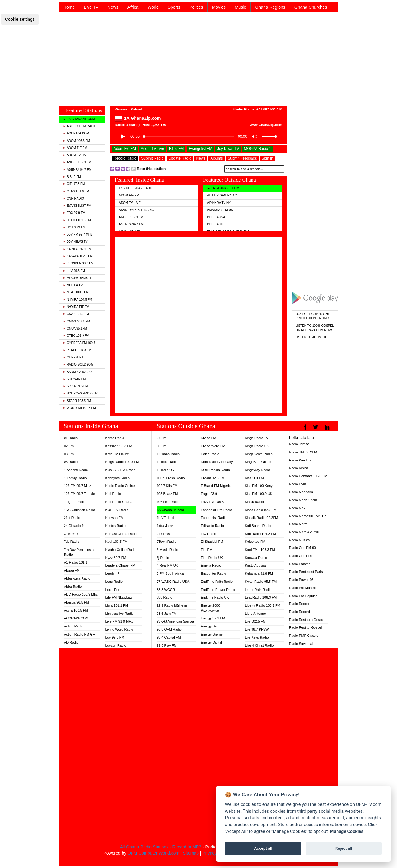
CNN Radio (74, 198)
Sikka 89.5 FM (75, 386)
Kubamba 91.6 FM (259, 573)
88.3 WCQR (166, 590)
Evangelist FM (77, 206)
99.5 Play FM (167, 645)
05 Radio (71, 462)
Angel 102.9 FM (77, 162)
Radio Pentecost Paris (306, 572)
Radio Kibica (299, 468)
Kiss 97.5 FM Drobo (120, 470)
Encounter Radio (213, 573)
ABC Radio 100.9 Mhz (81, 594)
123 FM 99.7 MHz (77, 486)
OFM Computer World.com (153, 853)
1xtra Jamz (165, 526)
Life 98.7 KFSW (257, 629)
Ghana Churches (311, 7)
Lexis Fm (112, 590)
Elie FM (206, 550)
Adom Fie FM (75, 148)
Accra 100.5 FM (76, 610)
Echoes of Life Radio (216, 510)
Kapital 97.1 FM (77, 249)
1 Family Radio (75, 478)
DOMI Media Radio (215, 470)
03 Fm (69, 454)
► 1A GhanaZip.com (79, 119)
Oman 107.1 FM (76, 321)
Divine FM (208, 438)
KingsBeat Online (258, 462)
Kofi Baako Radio (258, 526)
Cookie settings (20, 19)
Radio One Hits (301, 556)
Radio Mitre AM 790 (304, 532)
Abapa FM (72, 570)
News (113, 7)
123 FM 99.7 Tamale (79, 494)
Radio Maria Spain (303, 500)
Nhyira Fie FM (76, 307)
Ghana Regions (270, 7)
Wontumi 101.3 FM (79, 408)
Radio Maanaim (301, 492)
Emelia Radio (211, 565)
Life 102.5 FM (255, 621)
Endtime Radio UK (215, 597)
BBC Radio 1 (217, 224)
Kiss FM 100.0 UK (259, 494)
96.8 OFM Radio (169, 629)
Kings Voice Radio (259, 454)
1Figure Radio (75, 502)
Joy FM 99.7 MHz (78, 234)
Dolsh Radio (210, 454)
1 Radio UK (165, 470)
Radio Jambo (299, 444)
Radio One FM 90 (303, 548)
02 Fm (69, 446)
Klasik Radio (254, 502)
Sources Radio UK (80, 393)
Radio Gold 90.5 (78, 364)
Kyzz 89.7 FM (116, 558)
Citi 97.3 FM (74, 184)
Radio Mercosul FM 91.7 (308, 516)
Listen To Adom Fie (311, 337)
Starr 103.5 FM (77, 401)
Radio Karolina (300, 460)
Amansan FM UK (220, 210)
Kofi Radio (113, 494)
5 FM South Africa (170, 573)
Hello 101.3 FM (77, 220)
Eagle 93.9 (209, 494)
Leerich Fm (114, 573)
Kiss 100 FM (254, 478)
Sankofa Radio (77, 372)
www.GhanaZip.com (266, 125)
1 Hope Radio (167, 462)
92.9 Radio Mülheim (172, 605)
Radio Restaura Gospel (307, 620)
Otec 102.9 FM (76, 336)
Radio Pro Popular (303, 596)
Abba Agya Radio (77, 578)
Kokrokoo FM (255, 542)
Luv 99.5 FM (74, 271)
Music (241, 7)
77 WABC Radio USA (173, 582)
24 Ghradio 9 (74, 526)
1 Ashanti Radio (76, 470)
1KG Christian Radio (136, 188)
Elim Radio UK (212, 558)
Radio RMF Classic (304, 636)
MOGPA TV (73, 285)
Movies (219, 7)
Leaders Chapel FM (120, 565)
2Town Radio (167, 542)
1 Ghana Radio (168, 454)
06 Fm (161, 446)
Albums (216, 158)
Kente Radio (115, 438)
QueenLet (73, 357)
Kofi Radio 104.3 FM (260, 534)
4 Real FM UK (167, 565)
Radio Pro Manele (303, 588)
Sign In (268, 158)
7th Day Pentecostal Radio (79, 552)
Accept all (263, 848)
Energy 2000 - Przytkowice (211, 608)
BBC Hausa (216, 217)
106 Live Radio (168, 502)
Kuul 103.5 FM (116, 542)
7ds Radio (72, 542)
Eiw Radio (208, 534)
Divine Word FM (213, 446)
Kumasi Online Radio (121, 534)
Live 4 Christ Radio (259, 645)
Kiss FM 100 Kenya (259, 486)
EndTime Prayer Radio (218, 590)
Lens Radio (114, 582)
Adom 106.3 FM (76, 141)
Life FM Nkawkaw (119, 597)
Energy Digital (211, 642)
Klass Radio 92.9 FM (261, 510)
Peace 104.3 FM (77, 350)
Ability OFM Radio (80, 126)
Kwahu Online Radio (121, 550)
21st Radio (72, 518)
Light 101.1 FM (116, 605)
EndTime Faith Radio (217, 582)
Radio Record (299, 612)
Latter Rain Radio (258, 590)
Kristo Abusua (255, 565)
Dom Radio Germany (217, 462)
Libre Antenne (255, 614)
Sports (174, 7)
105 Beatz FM (167, 494)
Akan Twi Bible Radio (136, 210)
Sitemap (191, 853)
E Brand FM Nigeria (216, 486)
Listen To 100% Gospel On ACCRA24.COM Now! (315, 328)
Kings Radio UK (257, 446)
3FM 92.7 (71, 534)
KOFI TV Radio (117, 510)
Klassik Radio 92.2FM (261, 518)
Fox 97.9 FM (74, 213)
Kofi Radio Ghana (119, 502)
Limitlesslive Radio (119, 614)
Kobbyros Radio (117, 478)
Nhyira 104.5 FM (78, 300)
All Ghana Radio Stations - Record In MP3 (161, 847)
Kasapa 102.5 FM (78, 256)
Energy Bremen (212, 634)
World (153, 7)
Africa (133, 7)
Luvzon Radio (116, 645)
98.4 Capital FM (169, 637)
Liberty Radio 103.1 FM (262, 605)
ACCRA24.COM (76, 133)
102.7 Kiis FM (167, 486)
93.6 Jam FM (167, 614)
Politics (196, 7)
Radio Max (297, 508)
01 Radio (71, 438)
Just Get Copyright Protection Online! (313, 316)
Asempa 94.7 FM (77, 170)
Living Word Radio (119, 629)
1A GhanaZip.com (170, 510)
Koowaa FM (114, 518)
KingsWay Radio (257, 470)
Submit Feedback (242, 158)
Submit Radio (152, 158)
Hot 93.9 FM (74, 227)
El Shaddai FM (212, 542)
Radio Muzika (299, 540)
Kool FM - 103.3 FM (260, 550)
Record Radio (125, 158)
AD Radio (71, 642)
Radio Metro (298, 524)
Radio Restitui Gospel (306, 627)
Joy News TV (75, 242)
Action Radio (74, 626)
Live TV (91, 7)
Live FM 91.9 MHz (119, 621)
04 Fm (161, 438)
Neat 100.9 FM (76, 292)
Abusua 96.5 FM (76, 602)
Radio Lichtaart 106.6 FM (308, 476)
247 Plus (163, 534)
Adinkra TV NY (219, 203)
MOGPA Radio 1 (77, 278)
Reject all (344, 848)
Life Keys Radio (257, 637)
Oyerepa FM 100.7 (79, 343)
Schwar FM (74, 379)
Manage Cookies (347, 832)
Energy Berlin (211, 626)
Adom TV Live (76, 155)
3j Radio (163, 558)
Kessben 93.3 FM (78, 263)
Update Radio (180, 158)
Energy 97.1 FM (213, 618)
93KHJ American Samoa (175, 621)
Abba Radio (73, 587)
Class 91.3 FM (76, 191)
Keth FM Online (117, 454)
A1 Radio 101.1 (76, 562)
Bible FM (72, 177)
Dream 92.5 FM (212, 478)
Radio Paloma (300, 564)
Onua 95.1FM (75, 328)
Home (69, 7)
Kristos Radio (115, 526)
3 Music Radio (167, 550)
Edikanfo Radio (212, 526)
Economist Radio (214, 518)
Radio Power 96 (301, 580)
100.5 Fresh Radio (171, 478)
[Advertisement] (198, 58)
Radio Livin (297, 484)
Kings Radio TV (256, 438)
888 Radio (164, 597)
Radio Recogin (300, 604)
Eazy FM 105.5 (212, 502)
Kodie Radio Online (120, 486)
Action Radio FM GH (80, 634)
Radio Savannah (302, 644)
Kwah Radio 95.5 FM (261, 582)
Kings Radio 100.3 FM (122, 462)
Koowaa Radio (256, 558)
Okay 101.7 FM (76, 314)
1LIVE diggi (165, 518)
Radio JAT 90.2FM (303, 452)
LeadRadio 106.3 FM (261, 597)
